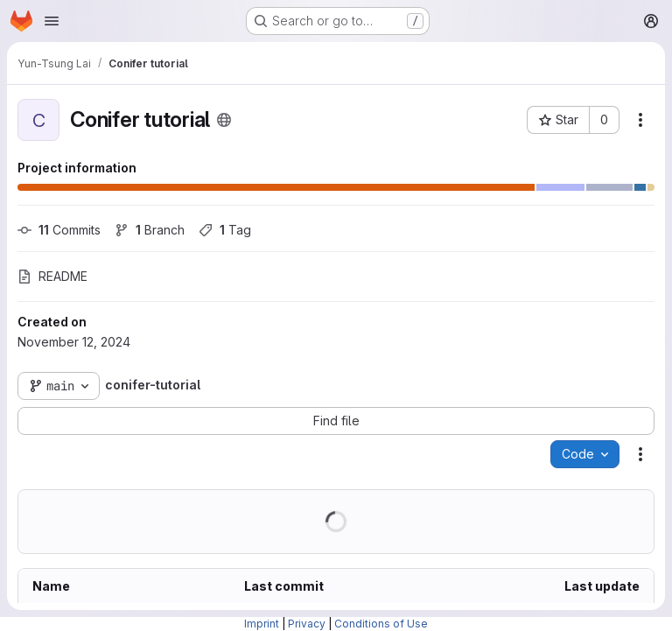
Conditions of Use (381, 624)
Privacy (307, 624)
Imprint (262, 624)
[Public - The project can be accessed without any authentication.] (224, 120)
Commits (59, 230)
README (52, 276)
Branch (150, 230)
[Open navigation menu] (52, 21)
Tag (225, 230)
